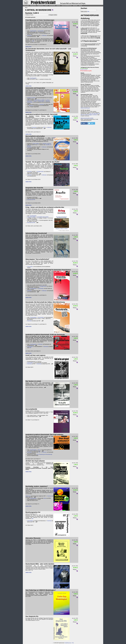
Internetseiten (41, 31)
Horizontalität (41, 101)
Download (29, 35)
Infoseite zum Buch (31, 98)
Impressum (69, 643)
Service (80, 6)
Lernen (48, 100)
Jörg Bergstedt (33, 31)
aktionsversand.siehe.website (87, 118)
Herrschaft (29, 101)
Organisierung (40, 6)
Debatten (58, 6)
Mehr (39, 450)
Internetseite (30, 102)
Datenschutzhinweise (85, 108)
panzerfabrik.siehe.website (43, 217)
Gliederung (28, 496)
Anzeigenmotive (40, 172)
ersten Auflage (36, 144)
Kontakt (66, 643)
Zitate (45, 498)
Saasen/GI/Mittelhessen (67, 6)
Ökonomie (48, 101)
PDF (33, 41)
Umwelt (46, 6)
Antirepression (33, 6)
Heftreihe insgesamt (47, 144)
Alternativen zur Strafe (40, 100)
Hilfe (88, 12)
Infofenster (44, 35)
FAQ (73, 643)
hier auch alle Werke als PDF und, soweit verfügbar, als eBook (90, 114)
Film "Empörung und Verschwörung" (45, 454)
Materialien (75, 6)
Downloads (46, 347)
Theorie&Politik (52, 6)
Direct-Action (26, 6)
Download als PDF (31, 200)
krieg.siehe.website (31, 217)
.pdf (32, 519)
